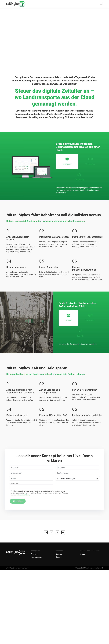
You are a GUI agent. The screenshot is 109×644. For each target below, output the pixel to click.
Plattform (34, 554)
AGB (8, 568)
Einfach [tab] (80, 333)
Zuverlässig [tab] (79, 177)
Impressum (26, 568)
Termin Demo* (15, 483)
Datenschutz (16, 568)
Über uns (59, 554)
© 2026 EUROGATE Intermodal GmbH (89, 568)
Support (83, 554)
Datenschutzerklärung (23, 495)
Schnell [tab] (68, 318)
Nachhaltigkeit (36, 557)
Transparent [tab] (90, 161)
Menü (101, 4)
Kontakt (59, 557)
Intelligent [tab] (67, 161)
